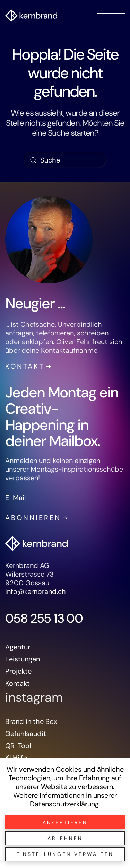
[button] (111, 16)
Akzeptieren (65, 822)
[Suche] (65, 160)
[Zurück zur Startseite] (31, 16)
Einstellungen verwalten (65, 854)
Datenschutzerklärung (64, 804)
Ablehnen (65, 838)
